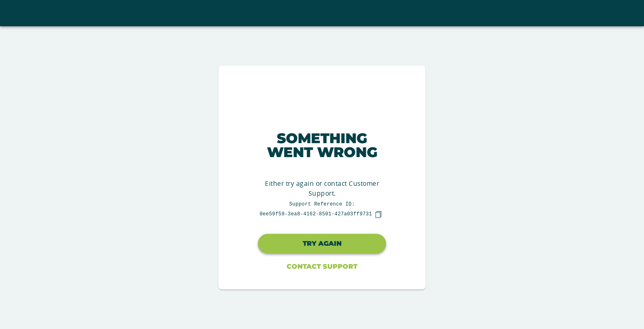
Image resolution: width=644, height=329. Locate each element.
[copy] (378, 215)
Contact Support (322, 266)
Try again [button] (322, 243)
